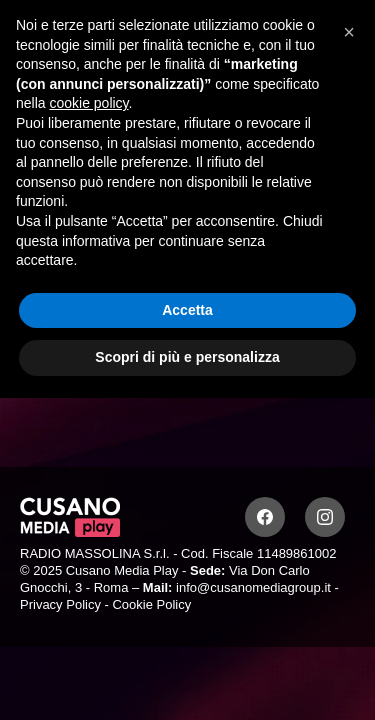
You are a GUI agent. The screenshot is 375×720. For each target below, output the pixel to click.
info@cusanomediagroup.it (253, 587)
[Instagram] (325, 517)
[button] (349, 32)
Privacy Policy (60, 604)
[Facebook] (265, 517)
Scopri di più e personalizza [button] (187, 357)
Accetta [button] (187, 310)
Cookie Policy (151, 604)
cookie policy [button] (88, 103)
